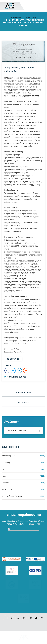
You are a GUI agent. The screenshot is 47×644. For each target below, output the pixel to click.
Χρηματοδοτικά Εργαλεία (12, 496)
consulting (13, 359)
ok (39, 431)
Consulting (30, 17)
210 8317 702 (12, 524)
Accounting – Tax (9, 456)
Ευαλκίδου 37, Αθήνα (37, 521)
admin (31, 68)
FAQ (4, 469)
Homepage (16, 17)
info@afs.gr (23, 524)
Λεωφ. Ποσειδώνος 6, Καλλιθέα (15, 521)
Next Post (23, 403)
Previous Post (23, 393)
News (4, 476)
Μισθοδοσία (7, 489)
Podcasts (6, 483)
